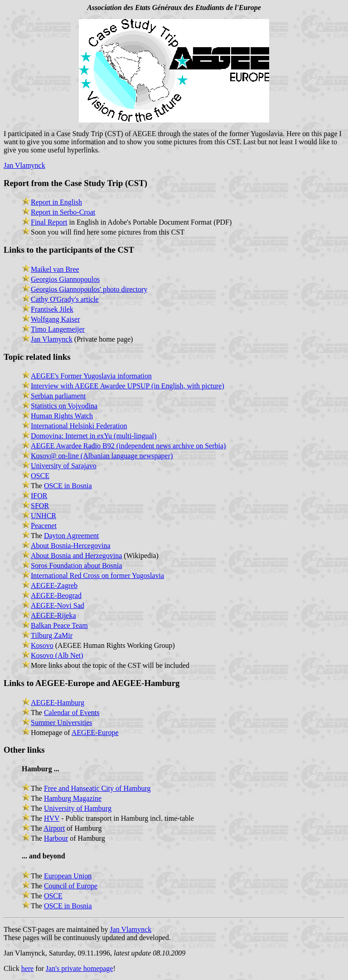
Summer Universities (62, 723)
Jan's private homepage (80, 968)
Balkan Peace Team (59, 625)
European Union (68, 876)
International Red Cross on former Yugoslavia (97, 576)
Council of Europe (71, 886)
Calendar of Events (72, 713)
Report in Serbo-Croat (63, 212)
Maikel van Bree (55, 269)
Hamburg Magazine (73, 798)
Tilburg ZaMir (52, 635)
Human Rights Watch (62, 416)
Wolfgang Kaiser (55, 319)
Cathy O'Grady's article (65, 299)
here (28, 968)
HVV (52, 818)
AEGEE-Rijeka (53, 615)
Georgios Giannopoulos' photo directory (89, 289)
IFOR (39, 496)
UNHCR (43, 516)
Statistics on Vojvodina (64, 406)
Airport (54, 828)
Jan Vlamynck (24, 165)
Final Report (49, 222)
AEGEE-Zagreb (54, 586)
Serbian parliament (58, 396)
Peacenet (44, 526)
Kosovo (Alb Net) (57, 655)
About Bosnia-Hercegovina (71, 546)
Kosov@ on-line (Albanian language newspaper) (102, 456)
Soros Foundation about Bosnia (76, 566)
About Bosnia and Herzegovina (76, 556)
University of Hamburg (78, 808)
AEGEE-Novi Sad (58, 605)
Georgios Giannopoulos (65, 279)
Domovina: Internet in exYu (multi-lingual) (94, 436)
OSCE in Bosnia (68, 486)
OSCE (40, 476)
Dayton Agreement (71, 536)
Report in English (56, 202)
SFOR (40, 506)
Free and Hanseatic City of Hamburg (97, 788)
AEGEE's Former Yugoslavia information (91, 376)
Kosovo (42, 645)
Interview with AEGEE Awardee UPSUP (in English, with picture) (128, 386)
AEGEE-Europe (95, 733)
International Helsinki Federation (79, 426)
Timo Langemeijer (58, 329)
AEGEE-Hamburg (58, 703)
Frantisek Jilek (52, 309)
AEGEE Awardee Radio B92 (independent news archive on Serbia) (128, 446)
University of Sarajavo (64, 466)
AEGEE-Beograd (56, 595)
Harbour (56, 838)
